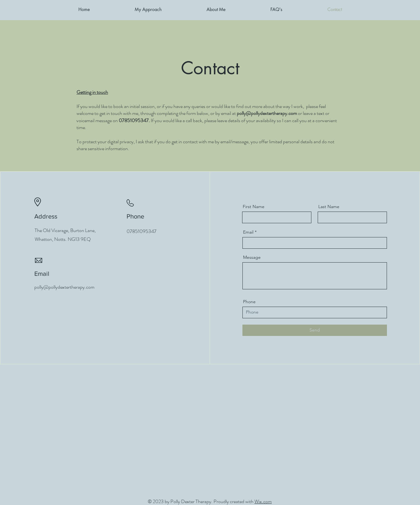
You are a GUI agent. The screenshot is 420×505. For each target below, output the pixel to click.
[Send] (315, 330)
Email (248, 232)
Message (252, 257)
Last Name (329, 207)
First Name (254, 207)
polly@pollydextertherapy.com (267, 113)
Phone (249, 302)
